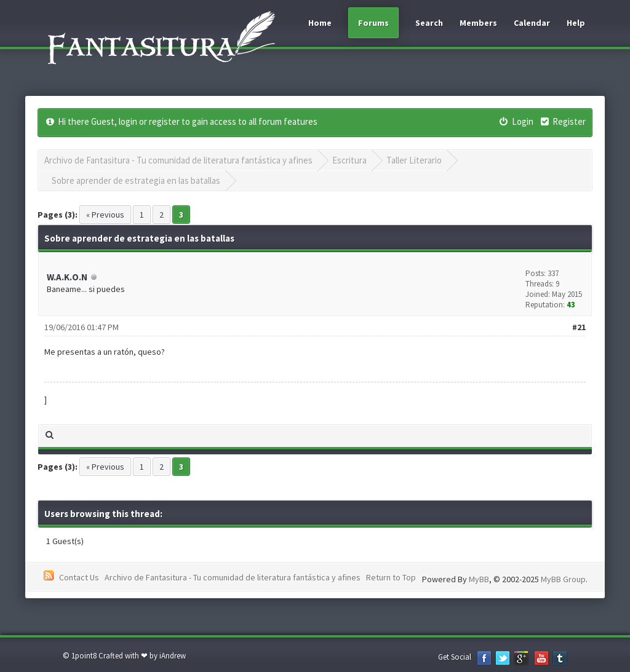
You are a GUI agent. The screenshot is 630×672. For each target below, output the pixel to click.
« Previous (105, 215)
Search (429, 23)
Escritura (349, 160)
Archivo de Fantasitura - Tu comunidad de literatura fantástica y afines (178, 160)
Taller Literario (414, 160)
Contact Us (79, 577)
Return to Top (391, 577)
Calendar (532, 23)
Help (576, 23)
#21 (579, 327)
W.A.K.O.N (67, 277)
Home (320, 23)
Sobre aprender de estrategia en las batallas (136, 180)
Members (478, 23)
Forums (373, 23)
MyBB (479, 579)
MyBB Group (563, 579)
